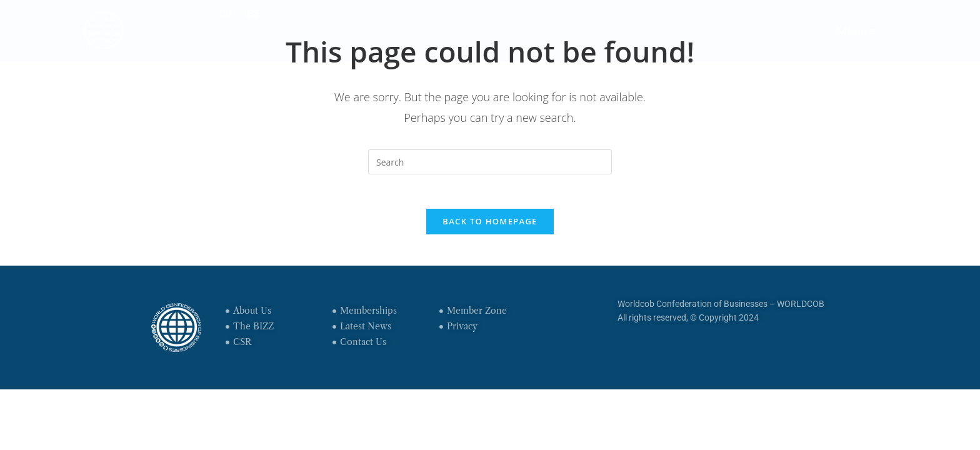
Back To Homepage (490, 224)
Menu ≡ (854, 30)
